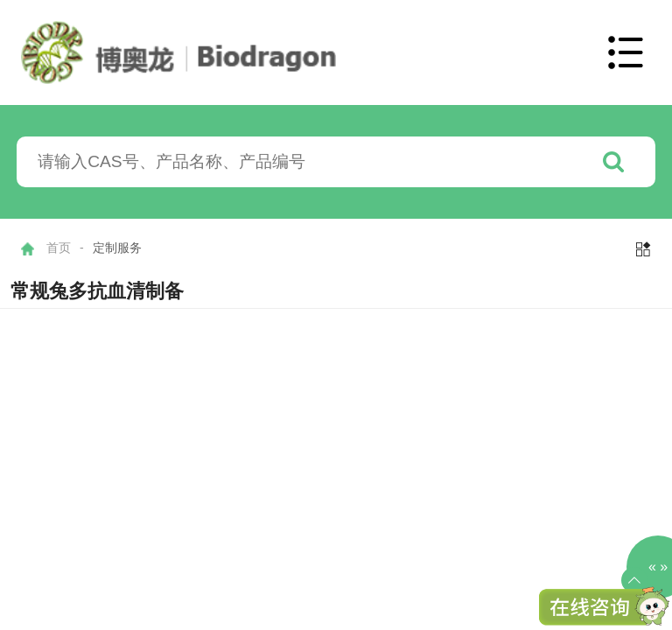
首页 (59, 248)
